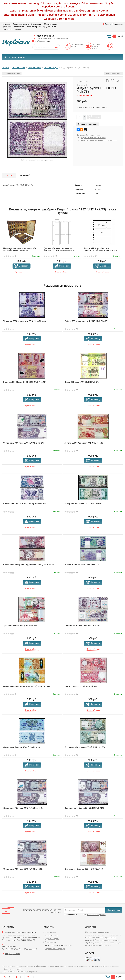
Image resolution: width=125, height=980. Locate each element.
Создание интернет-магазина (14, 972)
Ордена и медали (52, 939)
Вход (106, 24)
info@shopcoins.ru (43, 41)
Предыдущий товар (12, 73)
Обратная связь (50, 24)
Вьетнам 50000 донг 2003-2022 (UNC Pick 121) (25, 382)
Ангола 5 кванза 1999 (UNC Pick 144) (82, 565)
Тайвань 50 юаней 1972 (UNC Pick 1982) (83, 625)
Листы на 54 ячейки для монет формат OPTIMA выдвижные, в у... (60, 249)
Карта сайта (19, 27)
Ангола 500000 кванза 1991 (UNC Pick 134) (85, 443)
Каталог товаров (15, 57)
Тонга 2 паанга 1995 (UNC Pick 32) (81, 686)
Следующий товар (114, 73)
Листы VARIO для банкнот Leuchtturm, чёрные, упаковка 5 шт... (102, 249)
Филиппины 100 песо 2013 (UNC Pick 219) (84, 808)
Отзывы (17, 29)
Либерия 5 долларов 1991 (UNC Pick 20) (83, 504)
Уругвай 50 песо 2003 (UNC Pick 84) (20, 625)
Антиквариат (50, 942)
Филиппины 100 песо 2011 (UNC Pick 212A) (24, 443)
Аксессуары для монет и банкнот (59, 945)
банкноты (84, 140)
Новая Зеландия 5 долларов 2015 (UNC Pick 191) (27, 686)
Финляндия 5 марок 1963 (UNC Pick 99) (22, 747)
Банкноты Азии (95, 140)
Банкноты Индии (93, 135)
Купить (97, 117)
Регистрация (118, 24)
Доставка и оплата (21, 24)
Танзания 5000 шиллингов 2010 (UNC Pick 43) (25, 321)
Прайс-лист (7, 27)
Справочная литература (55, 949)
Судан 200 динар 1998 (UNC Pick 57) (82, 382)
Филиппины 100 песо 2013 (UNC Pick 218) (23, 808)
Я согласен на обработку (85, 915)
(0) (10, 256)
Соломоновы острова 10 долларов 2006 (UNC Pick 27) (29, 565)
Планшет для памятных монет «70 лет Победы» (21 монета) (20, 249)
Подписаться (114, 910)
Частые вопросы (34, 27)
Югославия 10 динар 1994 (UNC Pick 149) (84, 869)
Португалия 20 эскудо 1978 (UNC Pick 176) (85, 747)
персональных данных (96, 915)
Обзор (9, 175)
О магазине (7, 29)
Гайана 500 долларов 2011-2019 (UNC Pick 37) (86, 321)
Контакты (6, 24)
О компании (36, 24)
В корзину (24, 266)
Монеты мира (51, 932)
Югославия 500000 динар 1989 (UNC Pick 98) (24, 504)
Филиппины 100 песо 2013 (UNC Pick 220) (23, 869)
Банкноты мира (52, 935)
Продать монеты (50, 27)
